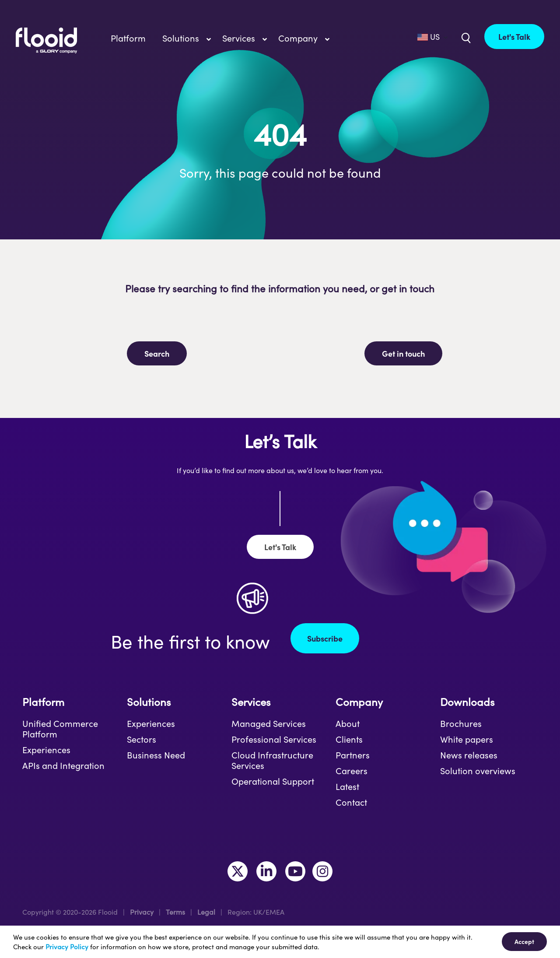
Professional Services (274, 739)
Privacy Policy (67, 947)
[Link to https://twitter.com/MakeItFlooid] (238, 871)
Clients (349, 739)
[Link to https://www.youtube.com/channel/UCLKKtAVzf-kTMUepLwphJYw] (295, 871)
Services (251, 702)
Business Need (156, 755)
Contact (351, 802)
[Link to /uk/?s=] (465, 37)
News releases (469, 755)
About (348, 723)
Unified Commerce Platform (60, 729)
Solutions (149, 702)
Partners (353, 755)
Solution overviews (478, 771)
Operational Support (273, 781)
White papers (467, 739)
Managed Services (269, 723)
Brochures (461, 723)
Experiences (46, 750)
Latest (347, 786)
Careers (352, 771)
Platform (43, 702)
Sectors (142, 739)
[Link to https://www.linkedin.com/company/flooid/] (266, 871)
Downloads (467, 702)
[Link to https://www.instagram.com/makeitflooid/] (322, 871)
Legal (206, 912)
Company (359, 702)
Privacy (142, 912)
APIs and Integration (63, 765)
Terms (175, 912)
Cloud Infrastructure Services (272, 760)
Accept (524, 941)
